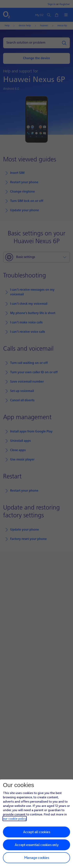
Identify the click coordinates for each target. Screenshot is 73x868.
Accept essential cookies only (36, 845)
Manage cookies (36, 858)
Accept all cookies (37, 832)
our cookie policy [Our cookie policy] (15, 819)
